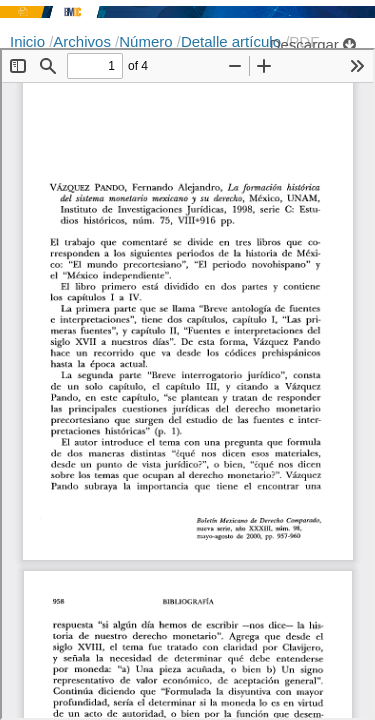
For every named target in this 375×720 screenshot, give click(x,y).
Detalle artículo (233, 41)
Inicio (29, 41)
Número (148, 41)
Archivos (84, 41)
